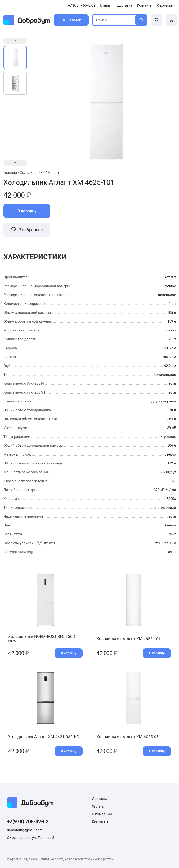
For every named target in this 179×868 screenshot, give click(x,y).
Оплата (98, 806)
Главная (106, 5)
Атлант (53, 173)
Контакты (145, 5)
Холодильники (32, 173)
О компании (166, 5)
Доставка (125, 5)
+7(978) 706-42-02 (82, 5)
